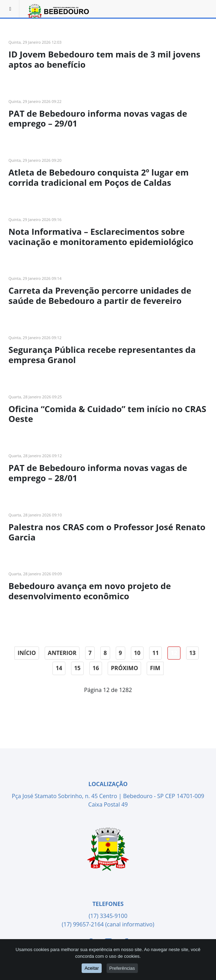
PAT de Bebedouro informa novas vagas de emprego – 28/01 (98, 473)
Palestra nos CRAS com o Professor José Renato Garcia (107, 532)
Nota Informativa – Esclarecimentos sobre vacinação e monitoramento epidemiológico (101, 237)
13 (192, 653)
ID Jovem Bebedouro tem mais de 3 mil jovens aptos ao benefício (104, 59)
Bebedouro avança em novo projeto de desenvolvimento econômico (90, 591)
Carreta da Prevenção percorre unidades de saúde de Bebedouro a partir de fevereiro (100, 295)
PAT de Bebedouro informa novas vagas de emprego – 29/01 (98, 118)
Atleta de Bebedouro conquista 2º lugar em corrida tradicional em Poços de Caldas (99, 177)
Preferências (122, 968)
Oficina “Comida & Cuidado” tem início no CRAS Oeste (107, 414)
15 (77, 668)
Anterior (62, 653)
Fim (155, 668)
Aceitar (91, 968)
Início (27, 653)
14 (59, 668)
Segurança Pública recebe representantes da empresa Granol (102, 355)
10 (137, 653)
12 (174, 653)
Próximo (124, 668)
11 (155, 653)
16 (96, 668)
